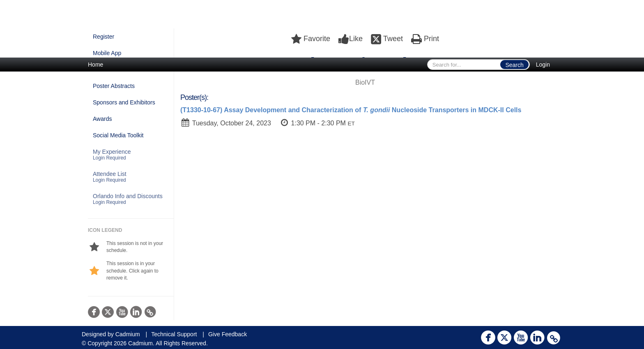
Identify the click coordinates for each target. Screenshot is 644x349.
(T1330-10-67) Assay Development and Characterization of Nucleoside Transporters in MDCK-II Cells (351, 110)
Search (514, 65)
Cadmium (128, 334)
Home (95, 65)
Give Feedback (228, 334)
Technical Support (174, 334)
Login (543, 65)
